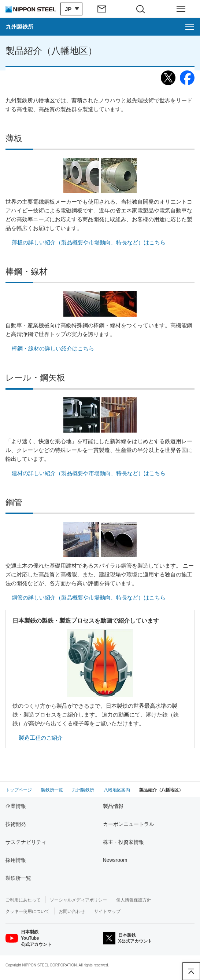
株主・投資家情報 (123, 842)
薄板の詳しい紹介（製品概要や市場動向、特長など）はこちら (89, 242)
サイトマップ (107, 911)
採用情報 (16, 860)
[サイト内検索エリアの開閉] (142, 9)
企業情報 (16, 806)
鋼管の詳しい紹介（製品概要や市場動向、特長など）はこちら (89, 598)
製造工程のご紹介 (41, 738)
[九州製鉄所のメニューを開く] (100, 27)
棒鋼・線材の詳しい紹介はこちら (53, 348)
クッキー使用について (27, 911)
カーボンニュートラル (129, 824)
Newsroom (115, 860)
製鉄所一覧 (18, 878)
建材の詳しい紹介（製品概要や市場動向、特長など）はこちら (89, 473)
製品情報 (113, 806)
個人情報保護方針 (134, 900)
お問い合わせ (72, 911)
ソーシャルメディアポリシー (78, 900)
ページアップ (191, 971)
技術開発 (16, 824)
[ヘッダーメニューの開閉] (181, 9)
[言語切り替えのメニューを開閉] (71, 9)
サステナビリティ (26, 842)
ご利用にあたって (23, 900)
